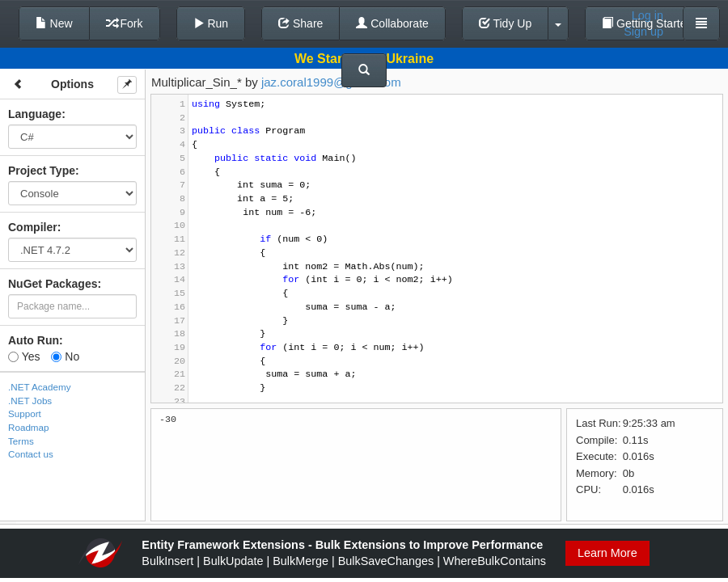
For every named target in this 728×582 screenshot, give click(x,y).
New (54, 23)
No (65, 356)
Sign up (643, 32)
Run (211, 23)
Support (25, 413)
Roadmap (29, 427)
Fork (125, 23)
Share (301, 23)
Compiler (33, 227)
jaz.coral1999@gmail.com (331, 82)
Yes (24, 356)
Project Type (42, 171)
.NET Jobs (30, 401)
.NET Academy (40, 387)
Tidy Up (505, 23)
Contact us (31, 454)
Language (35, 114)
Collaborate (392, 23)
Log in (648, 15)
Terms (21, 441)
